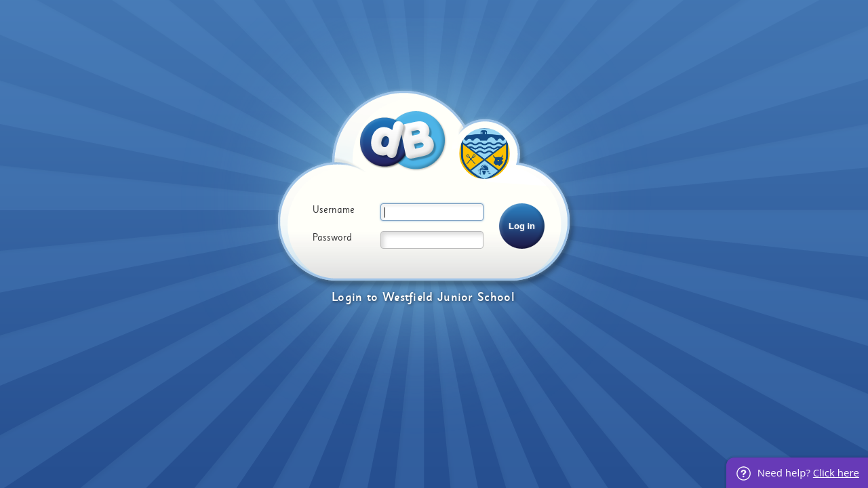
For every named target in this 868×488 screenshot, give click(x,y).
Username (334, 210)
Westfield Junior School (449, 297)
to (373, 297)
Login (347, 297)
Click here (836, 472)
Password (332, 238)
